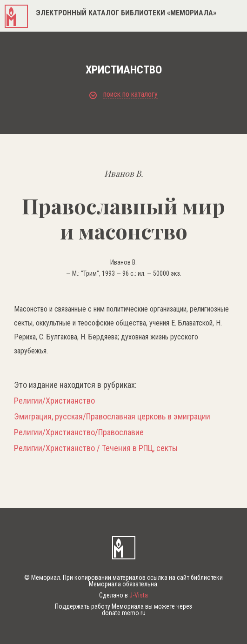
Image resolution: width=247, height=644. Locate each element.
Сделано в (123, 595)
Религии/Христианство (54, 401)
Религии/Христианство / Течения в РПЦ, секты (96, 448)
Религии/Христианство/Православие (79, 432)
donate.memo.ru (124, 613)
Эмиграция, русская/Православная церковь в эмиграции (112, 417)
